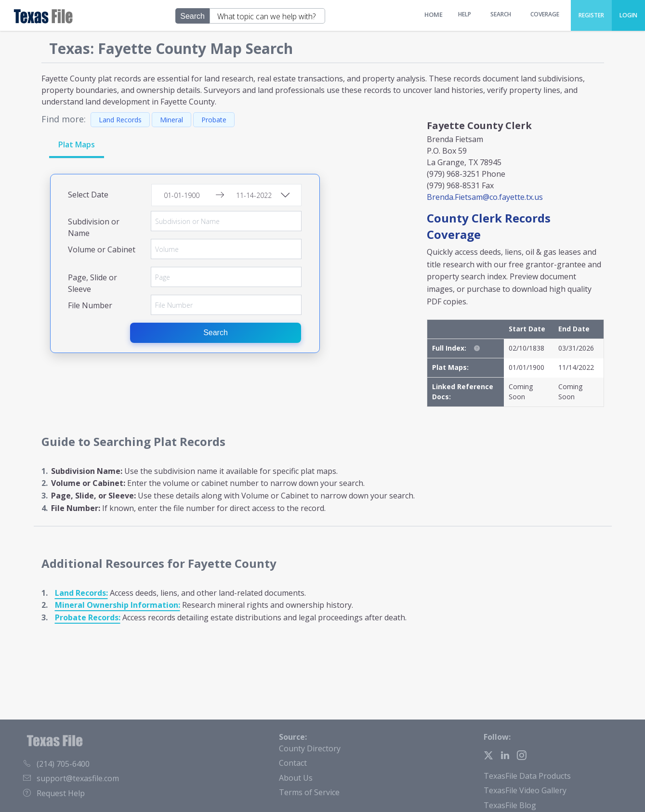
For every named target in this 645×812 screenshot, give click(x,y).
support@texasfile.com (71, 778)
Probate (214, 120)
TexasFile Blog (510, 805)
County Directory (310, 748)
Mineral (171, 120)
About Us (296, 778)
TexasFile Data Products (527, 776)
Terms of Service (309, 792)
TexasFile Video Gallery (525, 790)
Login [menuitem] (628, 15)
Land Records (120, 120)
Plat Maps (77, 144)
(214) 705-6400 (56, 764)
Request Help (54, 793)
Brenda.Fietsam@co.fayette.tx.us (485, 197)
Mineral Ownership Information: (118, 605)
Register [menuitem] (591, 15)
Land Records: (81, 593)
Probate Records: (88, 617)
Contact (293, 763)
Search (216, 333)
